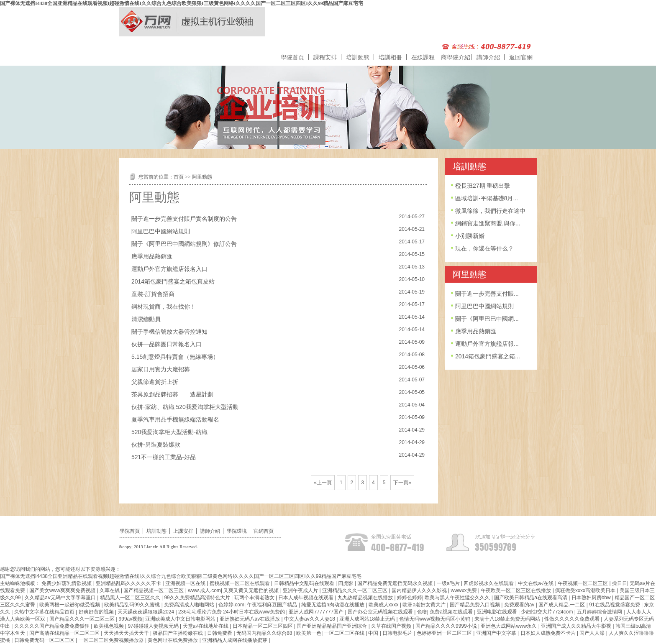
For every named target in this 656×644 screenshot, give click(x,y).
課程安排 (325, 57)
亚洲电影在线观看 (498, 612)
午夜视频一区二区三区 (583, 583)
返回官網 (521, 57)
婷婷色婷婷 (410, 598)
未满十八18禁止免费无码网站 (508, 619)
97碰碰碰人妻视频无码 (154, 626)
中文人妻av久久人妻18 (310, 619)
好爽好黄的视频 (97, 612)
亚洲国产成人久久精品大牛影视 (577, 626)
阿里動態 (202, 177)
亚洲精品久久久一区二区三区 (355, 590)
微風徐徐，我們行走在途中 (490, 211)
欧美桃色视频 (109, 626)
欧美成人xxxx (384, 605)
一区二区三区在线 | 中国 (352, 633)
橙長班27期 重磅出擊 (483, 186)
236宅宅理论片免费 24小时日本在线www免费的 (232, 612)
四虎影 (346, 583)
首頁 (179, 177)
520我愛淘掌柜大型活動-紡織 (169, 432)
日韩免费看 (220, 633)
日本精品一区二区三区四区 (263, 626)
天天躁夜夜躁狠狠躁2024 (146, 612)
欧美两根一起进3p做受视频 (70, 605)
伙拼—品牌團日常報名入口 (167, 344)
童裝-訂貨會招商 (153, 294)
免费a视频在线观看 (452, 612)
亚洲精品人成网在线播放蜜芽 (235, 640)
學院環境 (237, 531)
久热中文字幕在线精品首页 (45, 612)
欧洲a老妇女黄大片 (425, 605)
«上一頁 (323, 483)
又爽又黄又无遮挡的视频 (252, 590)
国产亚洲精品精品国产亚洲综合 (332, 626)
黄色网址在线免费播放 (173, 640)
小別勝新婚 (470, 236)
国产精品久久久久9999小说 (447, 626)
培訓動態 (358, 57)
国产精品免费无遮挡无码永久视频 (396, 583)
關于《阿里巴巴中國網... (487, 319)
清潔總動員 (146, 319)
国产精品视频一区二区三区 (154, 590)
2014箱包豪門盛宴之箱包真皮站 (173, 281)
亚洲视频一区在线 (186, 583)
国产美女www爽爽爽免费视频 (63, 590)
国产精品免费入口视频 (475, 605)
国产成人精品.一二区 (562, 605)
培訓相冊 (390, 57)
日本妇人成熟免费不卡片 (549, 633)
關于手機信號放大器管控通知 (169, 332)
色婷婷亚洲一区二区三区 (445, 633)
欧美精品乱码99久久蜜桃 (133, 605)
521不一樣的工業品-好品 (164, 457)
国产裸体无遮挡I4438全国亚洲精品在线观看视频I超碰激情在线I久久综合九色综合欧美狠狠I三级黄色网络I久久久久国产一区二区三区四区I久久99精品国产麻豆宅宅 (182, 3)
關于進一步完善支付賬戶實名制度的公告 (184, 219)
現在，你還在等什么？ (484, 248)
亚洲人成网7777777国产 (317, 612)
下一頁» (402, 483)
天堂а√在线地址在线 (206, 626)
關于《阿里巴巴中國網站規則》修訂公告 (184, 244)
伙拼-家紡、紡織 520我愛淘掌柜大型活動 (185, 407)
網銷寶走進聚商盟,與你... (488, 223)
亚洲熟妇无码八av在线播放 (251, 619)
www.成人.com (204, 590)
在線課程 (423, 57)
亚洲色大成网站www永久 (509, 626)
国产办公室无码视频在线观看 (381, 612)
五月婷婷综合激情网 (600, 612)
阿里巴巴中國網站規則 (161, 231)
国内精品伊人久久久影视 (420, 590)
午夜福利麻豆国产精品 (273, 605)
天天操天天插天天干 (127, 633)
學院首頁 (292, 57)
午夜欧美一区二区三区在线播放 (516, 590)
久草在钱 (110, 590)
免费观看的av (520, 605)
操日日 (620, 583)
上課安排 (183, 531)
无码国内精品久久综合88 (265, 633)
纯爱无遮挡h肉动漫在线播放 (333, 605)
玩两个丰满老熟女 (255, 598)
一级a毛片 (449, 583)
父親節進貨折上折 (155, 382)
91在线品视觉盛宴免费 (615, 605)
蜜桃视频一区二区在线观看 (240, 583)
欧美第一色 (309, 633)
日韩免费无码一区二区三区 (45, 640)
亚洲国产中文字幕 (497, 633)
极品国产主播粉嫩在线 (178, 633)
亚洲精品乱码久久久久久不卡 (129, 583)
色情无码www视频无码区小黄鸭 (435, 619)
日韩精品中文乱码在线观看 (305, 583)
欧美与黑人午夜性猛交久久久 (458, 598)
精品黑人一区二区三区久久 (131, 598)
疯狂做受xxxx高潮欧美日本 (586, 590)
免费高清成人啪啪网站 (190, 605)
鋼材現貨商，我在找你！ (164, 307)
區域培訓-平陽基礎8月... (487, 198)
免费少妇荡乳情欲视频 (67, 583)
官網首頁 (264, 531)
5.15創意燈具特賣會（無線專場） (175, 357)
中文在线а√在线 (537, 583)
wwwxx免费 (465, 590)
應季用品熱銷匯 (152, 256)
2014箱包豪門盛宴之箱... (488, 356)
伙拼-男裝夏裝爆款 (156, 445)
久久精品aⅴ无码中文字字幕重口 (61, 598)
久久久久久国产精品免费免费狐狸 (53, 626)
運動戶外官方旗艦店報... (487, 344)
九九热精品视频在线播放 (366, 598)
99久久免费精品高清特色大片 (198, 598)
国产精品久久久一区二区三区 (83, 619)
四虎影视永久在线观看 (489, 583)
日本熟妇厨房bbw (592, 598)
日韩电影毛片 (398, 633)
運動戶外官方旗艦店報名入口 (169, 269)
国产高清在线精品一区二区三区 (65, 633)
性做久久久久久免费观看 (573, 619)
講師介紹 (488, 57)
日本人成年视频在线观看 (306, 598)
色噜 (422, 612)
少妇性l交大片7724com (547, 612)
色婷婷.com (231, 605)
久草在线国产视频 (392, 626)
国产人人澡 (593, 633)
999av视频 (131, 619)
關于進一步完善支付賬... (487, 294)
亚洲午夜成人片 (301, 590)
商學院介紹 (456, 57)
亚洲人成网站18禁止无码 (368, 619)
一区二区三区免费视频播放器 (112, 640)
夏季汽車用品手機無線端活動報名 (175, 419)
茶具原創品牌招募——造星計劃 (172, 394)
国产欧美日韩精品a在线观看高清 (531, 598)
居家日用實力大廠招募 (161, 369)
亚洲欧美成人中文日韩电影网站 (181, 619)
